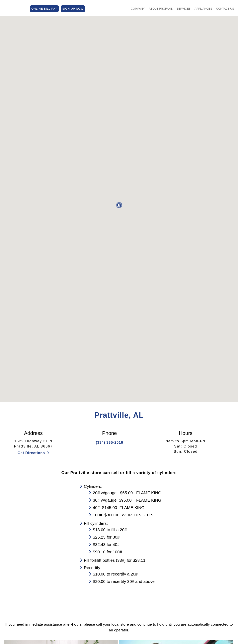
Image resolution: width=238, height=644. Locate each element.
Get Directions (33, 453)
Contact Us (225, 8)
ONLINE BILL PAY (44, 8)
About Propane (161, 8)
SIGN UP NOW (73, 8)
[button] (119, 205)
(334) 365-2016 (109, 443)
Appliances (203, 8)
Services (184, 8)
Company (138, 8)
